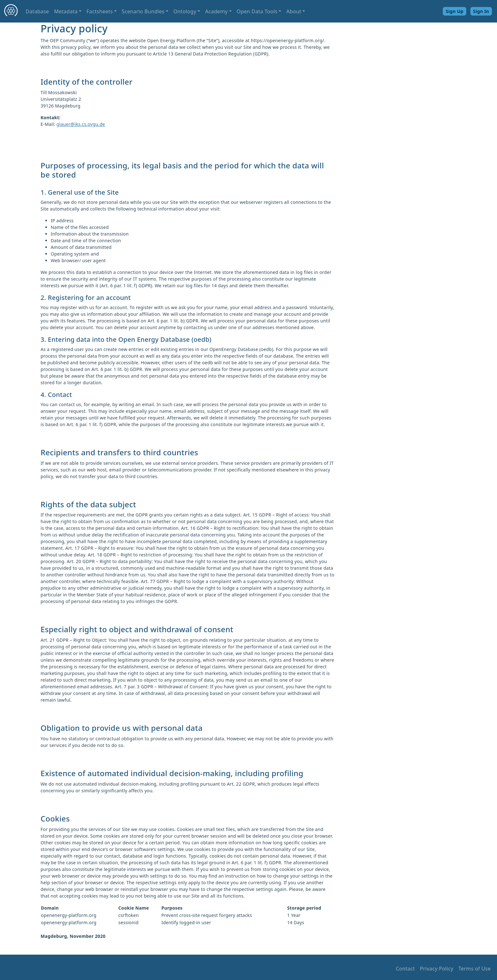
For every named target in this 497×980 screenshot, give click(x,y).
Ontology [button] (185, 11)
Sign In (481, 11)
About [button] (294, 11)
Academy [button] (216, 11)
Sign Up (455, 11)
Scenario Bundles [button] (143, 11)
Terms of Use (474, 969)
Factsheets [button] (100, 11)
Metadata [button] (66, 11)
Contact (405, 969)
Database (37, 11)
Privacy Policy (437, 969)
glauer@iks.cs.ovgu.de (81, 124)
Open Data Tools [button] (257, 11)
